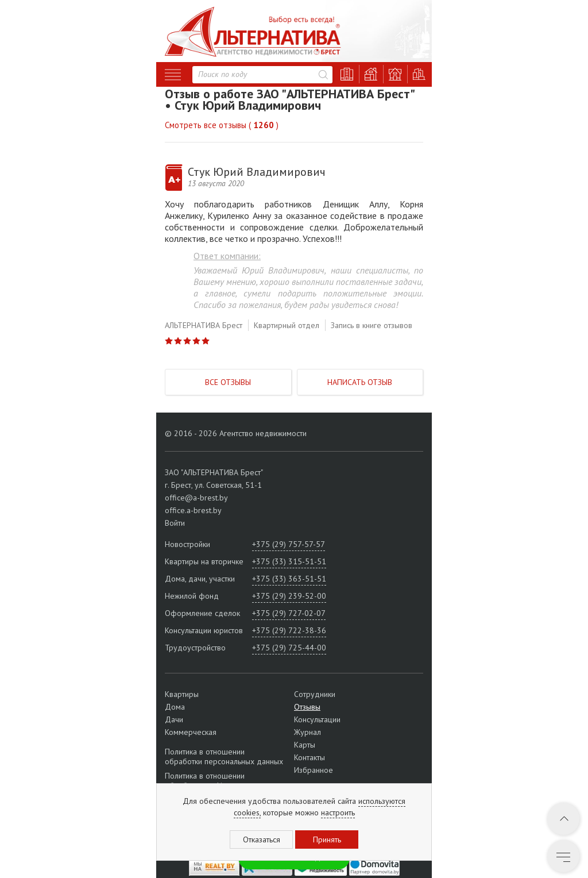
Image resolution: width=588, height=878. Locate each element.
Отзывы (307, 707)
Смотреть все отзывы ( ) (222, 125)
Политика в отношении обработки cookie (205, 781)
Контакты (310, 757)
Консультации (317, 719)
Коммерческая (191, 732)
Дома (175, 707)
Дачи (174, 719)
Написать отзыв (360, 382)
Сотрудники (315, 694)
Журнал (307, 732)
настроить (338, 812)
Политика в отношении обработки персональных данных (224, 757)
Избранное (314, 770)
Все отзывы (228, 382)
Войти (175, 523)
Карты (305, 745)
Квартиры (182, 694)
